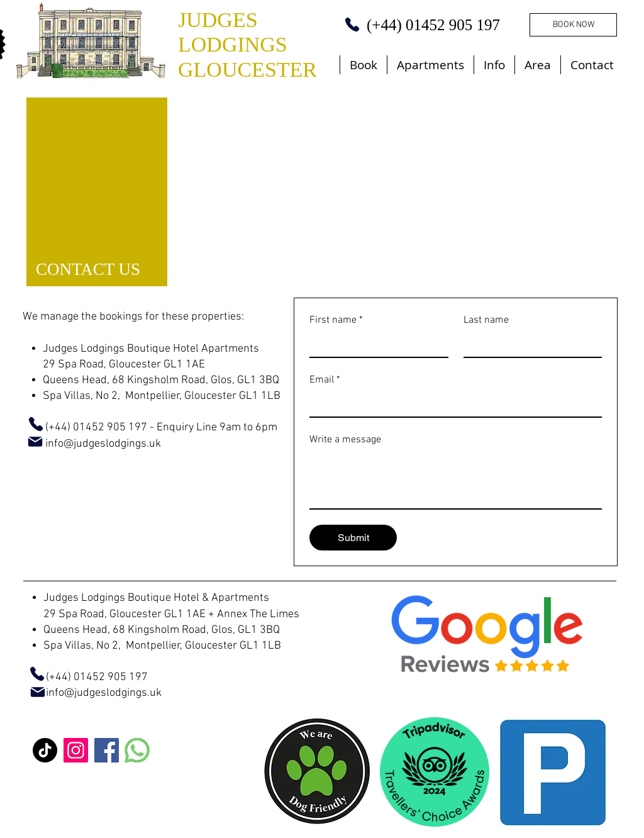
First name (336, 320)
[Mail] (35, 442)
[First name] (375, 345)
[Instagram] (76, 750)
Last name (486, 320)
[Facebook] (107, 750)
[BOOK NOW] (573, 25)
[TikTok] (45, 750)
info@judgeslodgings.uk (104, 693)
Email (325, 380)
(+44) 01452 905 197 (86, 677)
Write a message (345, 440)
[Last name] (529, 345)
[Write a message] (456, 480)
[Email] (452, 404)
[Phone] (352, 25)
